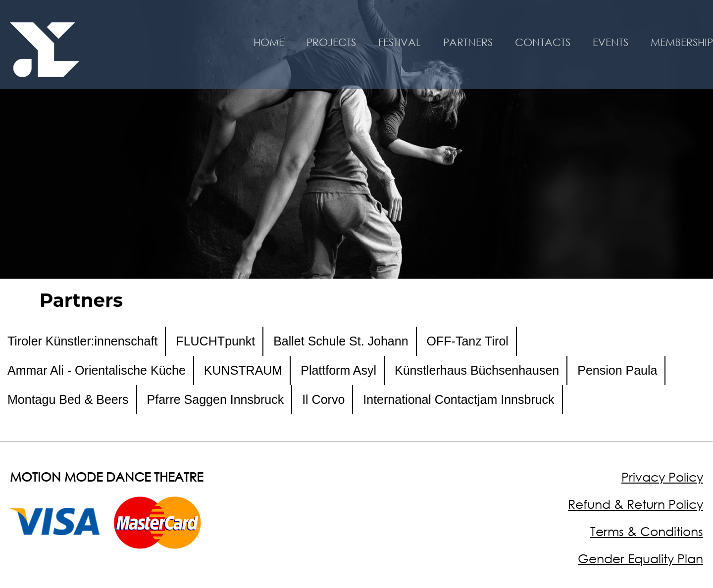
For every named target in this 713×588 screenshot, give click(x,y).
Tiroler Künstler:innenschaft (82, 341)
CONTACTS (543, 42)
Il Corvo (323, 399)
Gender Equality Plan (640, 559)
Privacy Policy (662, 477)
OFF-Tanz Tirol (468, 341)
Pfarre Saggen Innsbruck (216, 399)
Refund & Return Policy (636, 504)
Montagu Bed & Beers (68, 399)
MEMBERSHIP (682, 42)
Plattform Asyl (338, 370)
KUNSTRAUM (243, 370)
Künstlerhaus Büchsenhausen (477, 370)
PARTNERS (468, 42)
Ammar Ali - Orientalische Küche (97, 370)
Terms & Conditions (647, 531)
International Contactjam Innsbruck (458, 399)
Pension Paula (617, 370)
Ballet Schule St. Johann (341, 341)
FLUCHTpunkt (215, 341)
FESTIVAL (400, 42)
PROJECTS (331, 42)
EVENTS (611, 42)
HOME (269, 42)
